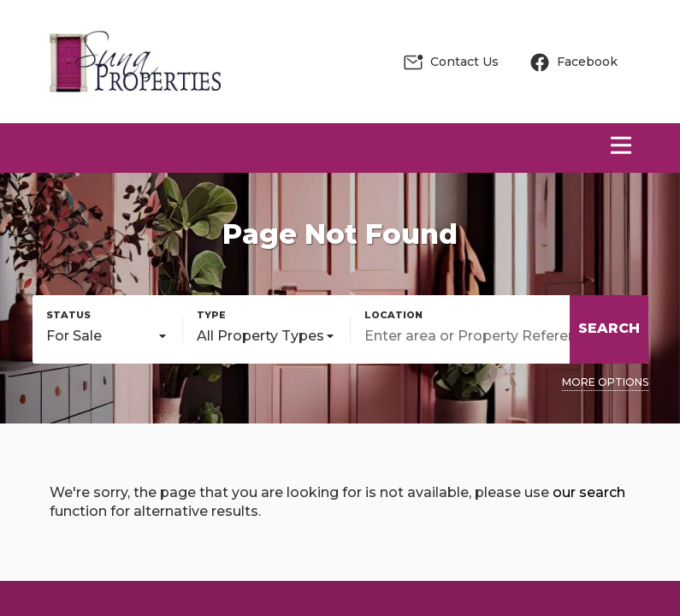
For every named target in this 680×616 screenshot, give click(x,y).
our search (589, 492)
